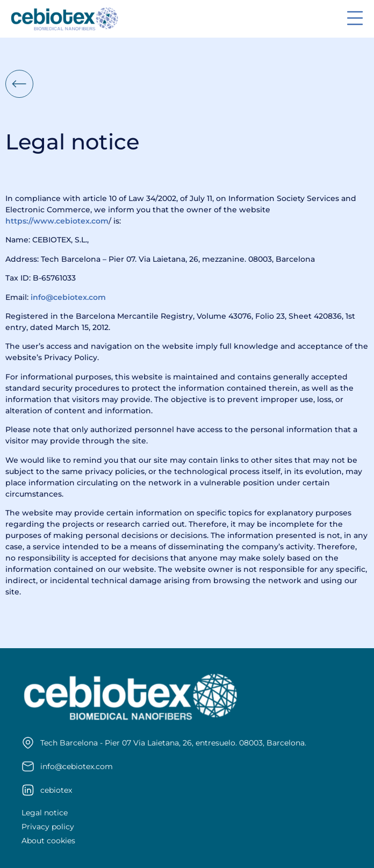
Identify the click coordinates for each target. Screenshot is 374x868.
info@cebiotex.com (68, 297)
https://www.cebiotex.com (57, 221)
